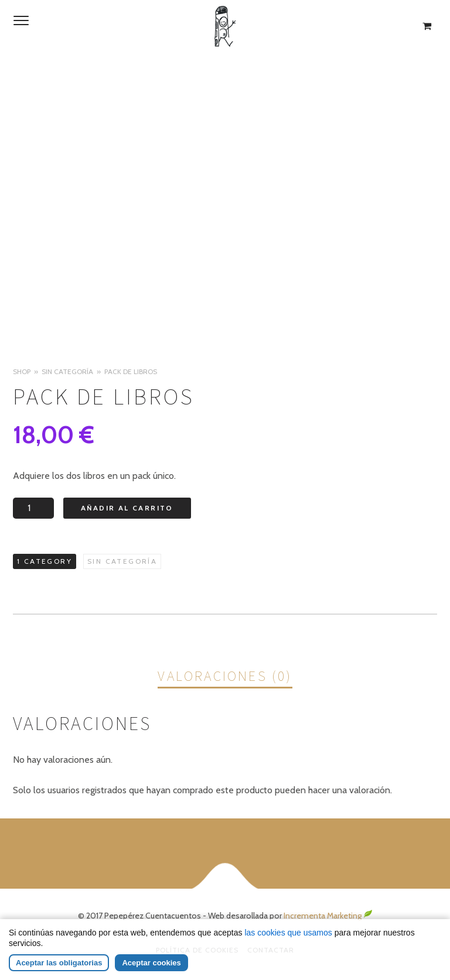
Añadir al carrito (127, 508)
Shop (22, 371)
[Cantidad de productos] (33, 508)
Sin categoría (67, 371)
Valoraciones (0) (225, 676)
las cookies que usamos (288, 933)
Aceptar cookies (151, 963)
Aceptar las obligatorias (59, 963)
